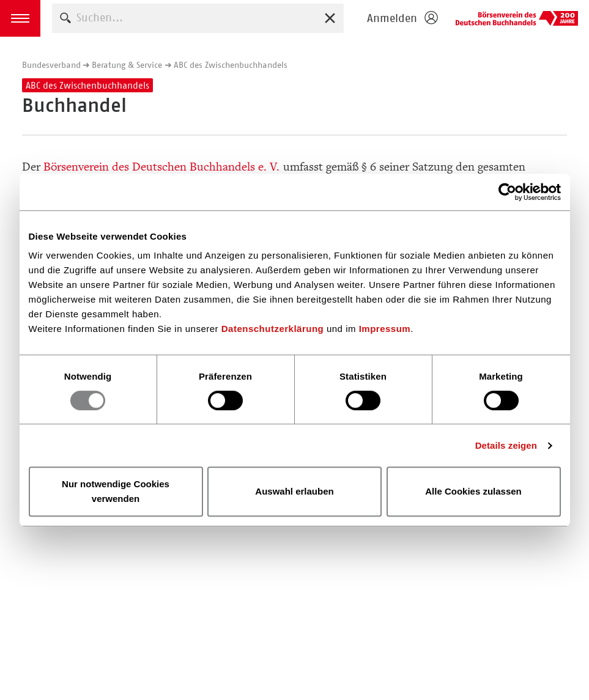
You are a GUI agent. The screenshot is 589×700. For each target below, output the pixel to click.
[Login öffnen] (402, 18)
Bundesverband (51, 65)
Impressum (385, 329)
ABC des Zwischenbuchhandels (231, 65)
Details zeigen (506, 445)
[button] (20, 18)
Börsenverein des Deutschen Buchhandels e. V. (517, 18)
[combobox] (198, 18)
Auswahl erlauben (294, 491)
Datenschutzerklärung (273, 329)
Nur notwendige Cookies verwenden (116, 491)
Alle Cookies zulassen (473, 491)
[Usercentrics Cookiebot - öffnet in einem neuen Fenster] (507, 192)
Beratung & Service (127, 65)
